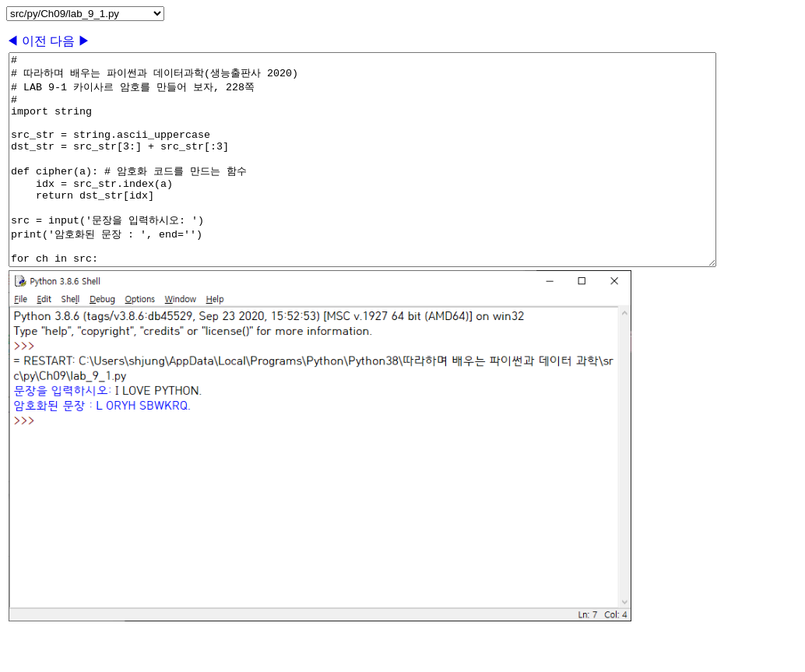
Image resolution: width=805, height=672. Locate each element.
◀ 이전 (28, 41)
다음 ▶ (70, 41)
